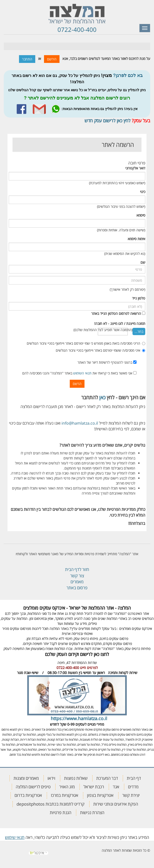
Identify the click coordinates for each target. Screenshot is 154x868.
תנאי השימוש (82, 373)
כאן (102, 397)
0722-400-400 (77, 29)
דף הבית (134, 778)
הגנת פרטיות (60, 812)
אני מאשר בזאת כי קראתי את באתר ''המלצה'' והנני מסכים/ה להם (79, 373)
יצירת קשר (131, 795)
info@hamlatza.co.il (80, 423)
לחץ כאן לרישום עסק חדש (107, 121)
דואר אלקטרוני (135, 168)
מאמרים (77, 582)
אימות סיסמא (136, 239)
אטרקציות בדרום (28, 795)
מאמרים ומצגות (26, 778)
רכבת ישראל (94, 787)
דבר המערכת (107, 778)
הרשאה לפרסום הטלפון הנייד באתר (116, 313)
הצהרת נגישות (92, 812)
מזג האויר (67, 787)
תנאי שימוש (15, 837)
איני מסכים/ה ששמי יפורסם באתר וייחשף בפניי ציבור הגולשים (100, 350)
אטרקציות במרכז (64, 795)
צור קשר (77, 576)
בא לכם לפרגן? (128, 75)
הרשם (77, 384)
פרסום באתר (77, 588)
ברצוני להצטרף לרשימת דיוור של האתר (107, 362)
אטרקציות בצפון (100, 795)
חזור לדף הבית (77, 569)
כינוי (143, 192)
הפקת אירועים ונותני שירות (116, 804)
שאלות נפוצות (76, 778)
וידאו (51, 778)
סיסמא (141, 215)
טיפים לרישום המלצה (33, 787)
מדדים (133, 787)
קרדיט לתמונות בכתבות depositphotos (50, 804)
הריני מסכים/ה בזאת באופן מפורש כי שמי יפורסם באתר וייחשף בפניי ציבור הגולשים (86, 343)
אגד (116, 787)
